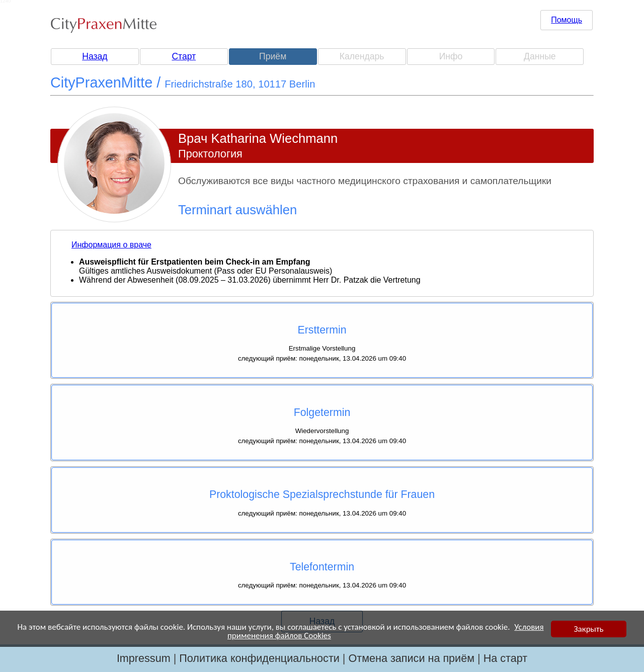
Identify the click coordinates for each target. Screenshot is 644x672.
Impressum (144, 658)
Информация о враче (111, 245)
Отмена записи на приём (411, 658)
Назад (95, 56)
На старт (505, 658)
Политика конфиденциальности (259, 658)
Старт (184, 56)
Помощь (567, 20)
